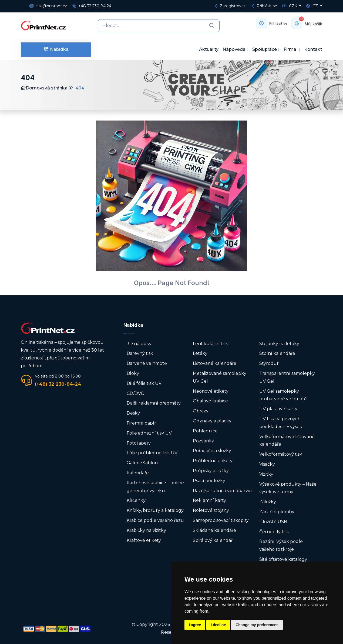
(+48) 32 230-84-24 (58, 384)
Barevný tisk (140, 353)
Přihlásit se (264, 6)
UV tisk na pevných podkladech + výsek (281, 423)
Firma (290, 49)
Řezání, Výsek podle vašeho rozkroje (281, 545)
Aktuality (209, 49)
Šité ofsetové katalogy (283, 559)
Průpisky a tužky (211, 471)
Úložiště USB (273, 522)
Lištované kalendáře (215, 363)
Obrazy (201, 411)
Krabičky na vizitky (146, 530)
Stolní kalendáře (277, 353)
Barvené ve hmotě (147, 363)
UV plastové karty (278, 409)
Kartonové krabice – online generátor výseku (155, 487)
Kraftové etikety (144, 540)
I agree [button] (195, 625)
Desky (133, 413)
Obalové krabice (210, 401)
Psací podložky (209, 481)
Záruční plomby (277, 512)
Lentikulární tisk (210, 344)
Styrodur (269, 363)
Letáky (200, 353)
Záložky (268, 502)
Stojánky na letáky (279, 344)
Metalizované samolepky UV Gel (220, 377)
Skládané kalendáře (214, 530)
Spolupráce (265, 49)
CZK (290, 6)
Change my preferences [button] (257, 625)
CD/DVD (136, 393)
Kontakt (313, 49)
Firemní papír (141, 423)
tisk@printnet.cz (48, 6)
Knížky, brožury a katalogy (155, 510)
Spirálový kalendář (213, 540)
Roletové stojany (211, 510)
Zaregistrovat (229, 6)
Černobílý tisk (274, 532)
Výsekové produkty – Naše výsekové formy (288, 488)
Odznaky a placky (212, 421)
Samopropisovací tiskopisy (221, 520)
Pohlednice (205, 431)
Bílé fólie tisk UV (144, 383)
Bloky (133, 373)
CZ (313, 6)
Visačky (267, 464)
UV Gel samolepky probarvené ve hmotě (283, 395)
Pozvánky (204, 441)
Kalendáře (138, 473)
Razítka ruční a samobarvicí (223, 491)
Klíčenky (136, 500)
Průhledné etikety (213, 461)
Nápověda (234, 49)
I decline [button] (218, 625)
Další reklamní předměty (154, 403)
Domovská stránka (44, 88)
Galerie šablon (142, 463)
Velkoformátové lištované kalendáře (287, 441)
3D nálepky (139, 344)
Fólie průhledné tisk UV (152, 453)
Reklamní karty (209, 500)
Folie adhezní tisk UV (149, 433)
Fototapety (139, 443)
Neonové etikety (211, 391)
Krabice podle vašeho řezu (155, 520)
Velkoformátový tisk (281, 454)
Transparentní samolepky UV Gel (287, 377)
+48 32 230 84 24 (92, 6)
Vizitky (266, 474)
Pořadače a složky (212, 451)
